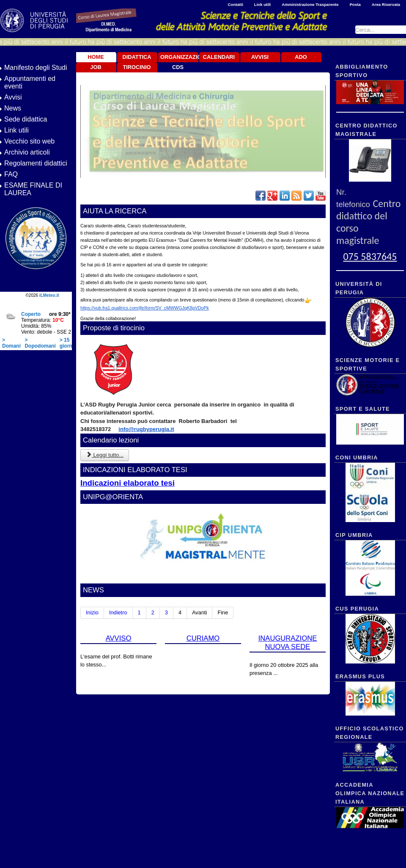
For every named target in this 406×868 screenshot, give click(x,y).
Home (96, 57)
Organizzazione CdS (179, 62)
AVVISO (119, 638)
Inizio (92, 612)
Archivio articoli (27, 152)
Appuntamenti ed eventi (30, 82)
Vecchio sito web (29, 141)
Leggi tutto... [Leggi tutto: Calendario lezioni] (105, 455)
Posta (355, 4)
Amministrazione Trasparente (310, 4)
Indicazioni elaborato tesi (128, 483)
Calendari (219, 57)
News (13, 108)
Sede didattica (26, 119)
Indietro (118, 612)
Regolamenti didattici (36, 163)
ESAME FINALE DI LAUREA (33, 189)
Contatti (236, 4)
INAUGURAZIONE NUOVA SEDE (265, 655)
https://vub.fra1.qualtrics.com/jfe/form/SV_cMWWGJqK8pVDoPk (145, 308)
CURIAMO (192, 645)
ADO (301, 57)
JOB (96, 67)
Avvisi (13, 97)
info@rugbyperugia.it (146, 429)
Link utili (262, 4)
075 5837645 (370, 256)
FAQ (11, 174)
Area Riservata (386, 4)
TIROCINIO (137, 67)
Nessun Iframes (36, 323)
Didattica (137, 57)
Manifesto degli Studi (36, 68)
